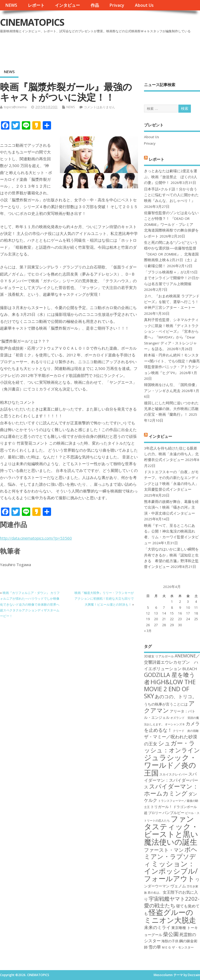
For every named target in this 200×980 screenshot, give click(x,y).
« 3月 (148, 631)
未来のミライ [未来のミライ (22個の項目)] (157, 927)
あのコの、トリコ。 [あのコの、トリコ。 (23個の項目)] (176, 696)
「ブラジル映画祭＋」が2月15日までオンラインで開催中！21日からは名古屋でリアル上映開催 (172, 278)
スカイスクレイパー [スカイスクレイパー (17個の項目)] (173, 774)
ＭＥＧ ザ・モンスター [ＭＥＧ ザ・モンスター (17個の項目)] (178, 947)
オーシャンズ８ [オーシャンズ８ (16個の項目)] (175, 724)
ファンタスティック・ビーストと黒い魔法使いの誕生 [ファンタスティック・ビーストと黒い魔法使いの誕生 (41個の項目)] (171, 830)
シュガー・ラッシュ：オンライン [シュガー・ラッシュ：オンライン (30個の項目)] (172, 747)
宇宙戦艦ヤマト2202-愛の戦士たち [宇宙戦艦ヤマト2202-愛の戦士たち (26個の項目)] (172, 902)
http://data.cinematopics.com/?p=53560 (36, 538)
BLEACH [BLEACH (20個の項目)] (190, 669)
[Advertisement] (101, 49)
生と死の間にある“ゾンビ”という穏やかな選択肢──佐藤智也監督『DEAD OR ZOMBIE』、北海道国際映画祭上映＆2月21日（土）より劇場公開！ (171, 254)
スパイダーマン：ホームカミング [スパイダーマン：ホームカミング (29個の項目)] (171, 790)
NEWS (11, 5)
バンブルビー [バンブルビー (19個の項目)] (173, 813)
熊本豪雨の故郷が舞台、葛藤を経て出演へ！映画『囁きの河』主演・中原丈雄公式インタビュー (171, 507)
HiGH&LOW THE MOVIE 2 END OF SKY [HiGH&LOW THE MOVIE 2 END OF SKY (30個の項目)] (170, 689)
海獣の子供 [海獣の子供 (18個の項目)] (170, 941)
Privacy (117, 5)
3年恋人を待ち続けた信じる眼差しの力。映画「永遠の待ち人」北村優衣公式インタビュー (171, 454)
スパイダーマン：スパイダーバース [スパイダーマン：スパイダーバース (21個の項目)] (171, 781)
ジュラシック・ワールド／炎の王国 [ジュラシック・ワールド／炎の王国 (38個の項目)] (170, 765)
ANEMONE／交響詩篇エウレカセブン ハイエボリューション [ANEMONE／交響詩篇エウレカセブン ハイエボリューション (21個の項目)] (172, 662)
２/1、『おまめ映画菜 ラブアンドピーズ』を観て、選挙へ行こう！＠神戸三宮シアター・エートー (172, 302)
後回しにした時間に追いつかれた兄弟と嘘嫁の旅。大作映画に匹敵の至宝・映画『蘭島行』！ (171, 409)
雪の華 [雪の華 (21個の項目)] (155, 947)
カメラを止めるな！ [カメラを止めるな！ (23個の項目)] (172, 727)
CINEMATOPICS (32, 22)
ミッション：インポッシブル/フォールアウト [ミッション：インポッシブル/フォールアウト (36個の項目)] (171, 871)
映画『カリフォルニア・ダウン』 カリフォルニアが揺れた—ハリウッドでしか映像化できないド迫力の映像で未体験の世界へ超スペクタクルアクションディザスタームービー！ (30, 604)
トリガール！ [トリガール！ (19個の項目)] (161, 807)
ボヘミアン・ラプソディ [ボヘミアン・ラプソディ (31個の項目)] (171, 857)
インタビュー (67, 5)
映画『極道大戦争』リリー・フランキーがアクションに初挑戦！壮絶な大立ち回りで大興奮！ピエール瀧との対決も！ (104, 599)
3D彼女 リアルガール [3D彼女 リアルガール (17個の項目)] (159, 656)
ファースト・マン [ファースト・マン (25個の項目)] (164, 850)
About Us (144, 5)
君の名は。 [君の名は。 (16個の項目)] (155, 893)
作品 (95, 5)
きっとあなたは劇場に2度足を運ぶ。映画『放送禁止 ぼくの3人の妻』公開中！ (171, 177)
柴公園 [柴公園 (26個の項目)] (171, 934)
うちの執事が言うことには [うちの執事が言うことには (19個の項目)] (166, 704)
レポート (36, 5)
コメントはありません (99, 107)
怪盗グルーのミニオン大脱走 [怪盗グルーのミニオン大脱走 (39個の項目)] (170, 916)
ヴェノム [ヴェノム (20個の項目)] (178, 886)
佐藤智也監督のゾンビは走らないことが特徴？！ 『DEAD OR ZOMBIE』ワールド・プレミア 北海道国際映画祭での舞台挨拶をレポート (171, 225)
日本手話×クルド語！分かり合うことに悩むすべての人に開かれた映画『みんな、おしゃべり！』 (171, 195)
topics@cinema (15, 107)
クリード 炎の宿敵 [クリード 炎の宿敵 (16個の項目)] (186, 731)
